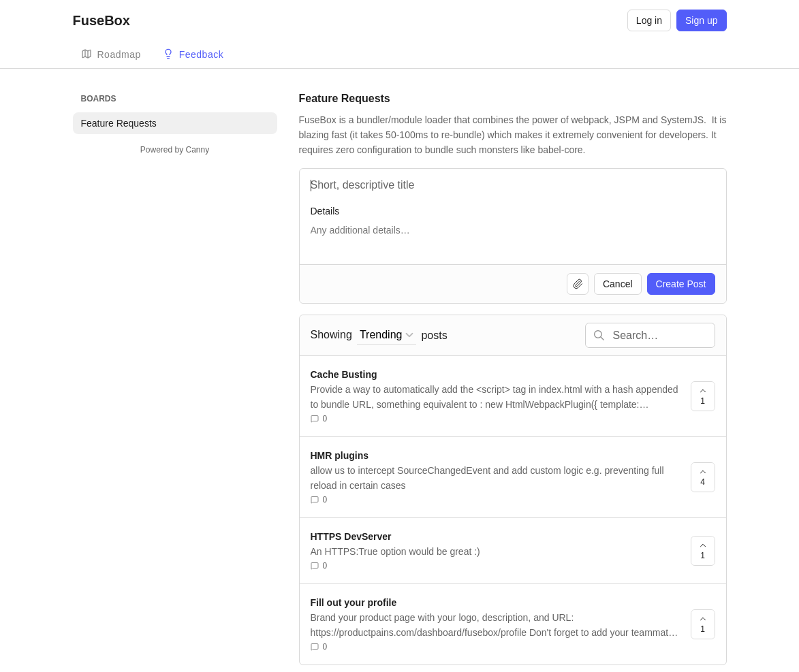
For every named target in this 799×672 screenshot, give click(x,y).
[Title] (513, 185)
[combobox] (387, 335)
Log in (649, 20)
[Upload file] (578, 284)
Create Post (681, 284)
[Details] (513, 237)
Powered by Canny (175, 150)
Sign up (701, 20)
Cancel (618, 284)
